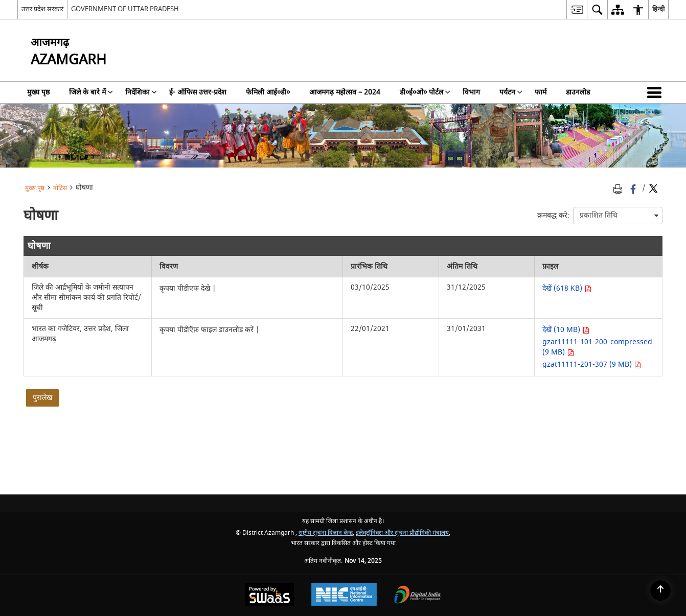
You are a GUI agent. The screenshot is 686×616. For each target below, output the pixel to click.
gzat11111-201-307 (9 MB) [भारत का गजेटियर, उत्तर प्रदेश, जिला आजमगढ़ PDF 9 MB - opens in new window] (592, 364)
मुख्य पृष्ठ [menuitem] (38, 92)
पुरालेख (42, 398)
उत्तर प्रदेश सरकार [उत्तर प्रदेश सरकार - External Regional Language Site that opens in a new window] (42, 9)
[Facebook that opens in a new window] (634, 189)
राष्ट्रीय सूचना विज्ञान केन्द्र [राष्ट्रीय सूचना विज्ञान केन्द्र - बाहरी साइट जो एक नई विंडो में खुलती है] (326, 533)
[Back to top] (660, 590)
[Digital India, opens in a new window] (418, 596)
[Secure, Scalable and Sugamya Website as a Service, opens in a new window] (270, 596)
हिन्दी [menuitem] (658, 9)
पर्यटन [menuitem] (511, 92)
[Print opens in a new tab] (620, 189)
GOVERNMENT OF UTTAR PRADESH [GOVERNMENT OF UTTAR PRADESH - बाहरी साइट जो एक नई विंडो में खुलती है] (125, 9)
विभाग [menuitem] (471, 92)
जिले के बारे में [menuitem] (91, 92)
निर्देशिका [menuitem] (141, 92)
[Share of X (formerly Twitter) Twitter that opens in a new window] (653, 189)
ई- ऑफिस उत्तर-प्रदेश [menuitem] (198, 92)
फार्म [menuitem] (541, 92)
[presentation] (618, 216)
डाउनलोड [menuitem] (578, 92)
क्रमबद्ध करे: (553, 215)
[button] (656, 92)
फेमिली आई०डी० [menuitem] (268, 92)
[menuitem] (577, 9)
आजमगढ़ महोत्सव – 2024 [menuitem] (345, 92)
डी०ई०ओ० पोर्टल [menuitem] (425, 92)
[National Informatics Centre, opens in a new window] (344, 596)
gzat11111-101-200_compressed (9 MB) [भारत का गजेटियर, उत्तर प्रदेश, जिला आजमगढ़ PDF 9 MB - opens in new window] (597, 347)
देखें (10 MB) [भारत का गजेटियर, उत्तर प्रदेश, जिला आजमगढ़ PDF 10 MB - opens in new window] (566, 330)
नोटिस (60, 188)
